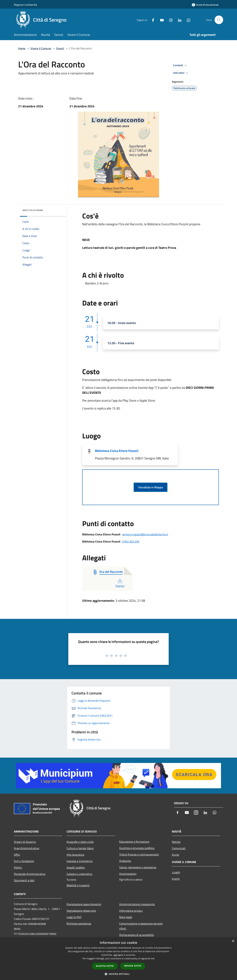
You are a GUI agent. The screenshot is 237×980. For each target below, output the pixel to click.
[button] (118, 974)
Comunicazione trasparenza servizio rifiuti (141, 926)
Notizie (176, 842)
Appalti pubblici (76, 867)
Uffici (17, 855)
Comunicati (179, 848)
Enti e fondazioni (24, 861)
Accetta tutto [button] (105, 966)
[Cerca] (219, 20)
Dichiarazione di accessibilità (136, 935)
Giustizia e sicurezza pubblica (137, 848)
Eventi (60, 48)
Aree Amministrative (27, 848)
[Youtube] (160, 20)
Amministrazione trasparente (137, 904)
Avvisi (176, 855)
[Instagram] (169, 20)
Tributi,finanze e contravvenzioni (139, 854)
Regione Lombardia (25, 5)
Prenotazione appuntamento (84, 904)
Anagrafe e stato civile (80, 842)
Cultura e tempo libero (80, 848)
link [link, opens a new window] (153, 959)
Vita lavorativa (75, 855)
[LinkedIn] (178, 20)
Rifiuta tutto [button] (133, 966)
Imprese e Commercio (80, 861)
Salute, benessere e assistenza (138, 867)
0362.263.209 (131, 541)
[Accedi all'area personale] (205, 5)
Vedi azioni (181, 73)
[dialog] (118, 959)
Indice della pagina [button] (33, 210)
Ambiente (125, 861)
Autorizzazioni (128, 874)
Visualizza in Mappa (151, 487)
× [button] (233, 941)
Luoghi (176, 872)
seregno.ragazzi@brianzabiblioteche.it (145, 534)
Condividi (180, 65)
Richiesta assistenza (79, 923)
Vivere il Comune (41, 48)
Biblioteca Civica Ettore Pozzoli (117, 451)
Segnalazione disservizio (81, 911)
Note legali (126, 917)
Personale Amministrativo (30, 874)
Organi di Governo (25, 842)
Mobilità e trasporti (78, 885)
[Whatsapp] (187, 20)
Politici (18, 867)
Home (22, 48)
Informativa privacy (131, 911)
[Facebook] (152, 20)
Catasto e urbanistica (79, 874)
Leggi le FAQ (74, 917)
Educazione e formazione (134, 842)
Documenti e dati (24, 880)
